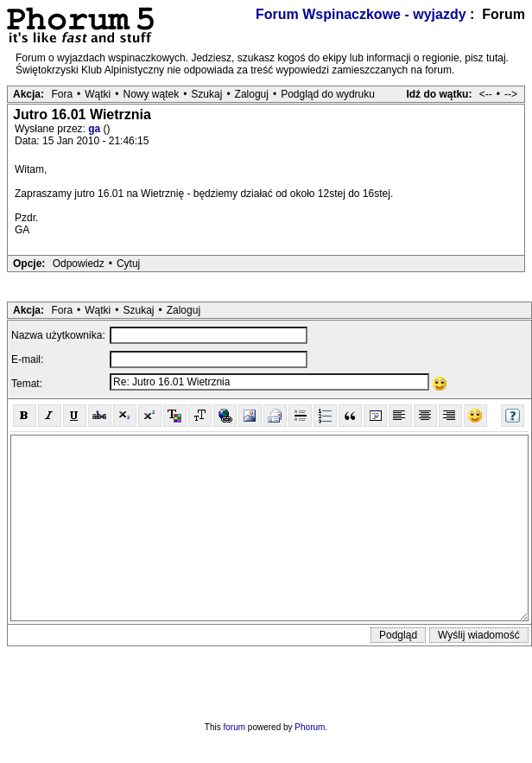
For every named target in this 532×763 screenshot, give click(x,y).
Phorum (310, 727)
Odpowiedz (79, 264)
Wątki (98, 94)
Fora (62, 94)
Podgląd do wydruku (328, 94)
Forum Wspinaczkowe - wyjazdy (361, 14)
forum (235, 727)
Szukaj (206, 94)
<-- (486, 94)
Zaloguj (252, 94)
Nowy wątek (151, 94)
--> (511, 94)
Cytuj (128, 264)
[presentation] (266, 680)
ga (95, 129)
